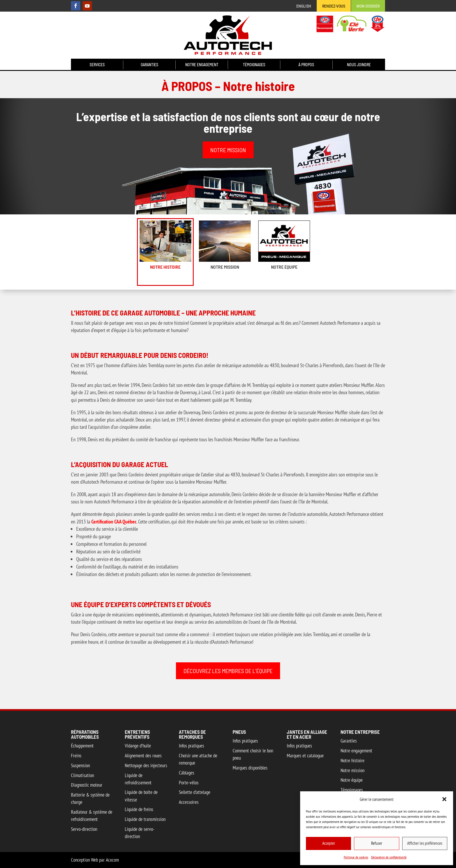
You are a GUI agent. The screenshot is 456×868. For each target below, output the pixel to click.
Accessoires (189, 802)
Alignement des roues (143, 756)
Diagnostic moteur (87, 785)
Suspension (80, 765)
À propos (306, 65)
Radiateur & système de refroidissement (92, 816)
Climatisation (82, 775)
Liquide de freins (139, 809)
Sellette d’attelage (195, 792)
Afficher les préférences (425, 843)
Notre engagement (202, 65)
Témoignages (254, 65)
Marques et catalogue (305, 756)
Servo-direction (84, 829)
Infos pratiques (192, 746)
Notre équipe (284, 267)
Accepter (329, 843)
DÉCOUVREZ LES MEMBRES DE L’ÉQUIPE (228, 671)
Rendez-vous (334, 6)
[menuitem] (304, 7)
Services (97, 65)
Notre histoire (165, 267)
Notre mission (225, 267)
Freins (76, 756)
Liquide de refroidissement (138, 779)
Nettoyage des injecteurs (146, 765)
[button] (444, 799)
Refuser (377, 843)
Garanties (149, 65)
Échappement (82, 746)
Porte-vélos (189, 783)
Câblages (187, 773)
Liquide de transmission (145, 819)
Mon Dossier (368, 6)
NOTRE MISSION (228, 150)
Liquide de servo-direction (140, 833)
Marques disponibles (250, 768)
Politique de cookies (356, 857)
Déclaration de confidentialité (389, 857)
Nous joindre (359, 65)
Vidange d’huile (138, 746)
